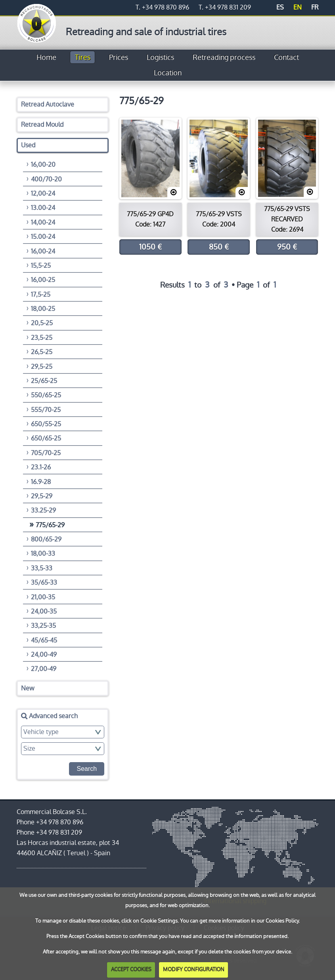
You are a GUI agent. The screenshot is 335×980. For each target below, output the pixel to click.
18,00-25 (43, 309)
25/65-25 (44, 381)
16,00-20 (43, 165)
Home (46, 57)
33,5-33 (42, 568)
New (28, 688)
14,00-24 (43, 222)
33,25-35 (43, 626)
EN (298, 7)
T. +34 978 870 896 (162, 7)
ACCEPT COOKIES (131, 970)
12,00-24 (43, 194)
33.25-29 (43, 510)
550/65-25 (46, 395)
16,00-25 (43, 280)
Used (28, 145)
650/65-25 (46, 438)
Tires (83, 57)
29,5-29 (42, 496)
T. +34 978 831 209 (225, 7)
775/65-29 (50, 525)
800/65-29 (46, 539)
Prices (119, 57)
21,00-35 (43, 597)
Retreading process (224, 57)
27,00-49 (44, 669)
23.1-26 (41, 467)
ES (280, 7)
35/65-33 (44, 582)
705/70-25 (46, 453)
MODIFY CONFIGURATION (194, 970)
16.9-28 (41, 482)
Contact (286, 57)
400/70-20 (46, 179)
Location (168, 73)
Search (87, 769)
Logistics (160, 57)
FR (315, 7)
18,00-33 (43, 554)
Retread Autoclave (48, 104)
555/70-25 (46, 410)
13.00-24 (43, 208)
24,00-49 (44, 655)
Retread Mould (42, 125)
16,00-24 (43, 251)
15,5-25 (41, 266)
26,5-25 (42, 352)
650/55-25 (46, 424)
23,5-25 (42, 338)
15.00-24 (43, 237)
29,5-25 (42, 367)
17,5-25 (41, 295)
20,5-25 (42, 323)
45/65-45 (44, 640)
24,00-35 (44, 611)
